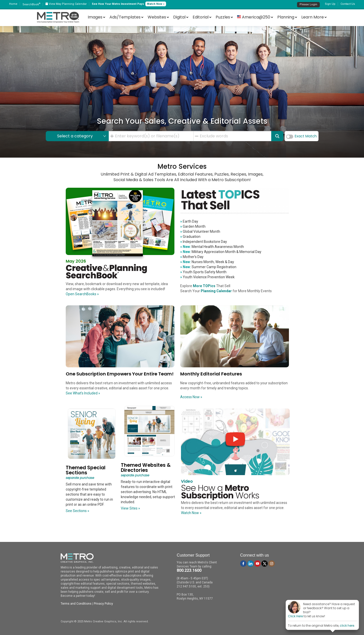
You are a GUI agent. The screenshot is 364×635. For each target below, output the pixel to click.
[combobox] (153, 136)
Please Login (308, 4)
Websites (157, 17)
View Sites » (130, 508)
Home (13, 4)
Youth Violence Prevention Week (207, 277)
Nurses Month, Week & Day (207, 262)
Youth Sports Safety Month (203, 272)
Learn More (313, 17)
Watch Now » (156, 4)
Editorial (201, 17)
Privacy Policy (103, 604)
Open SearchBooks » (82, 294)
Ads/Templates (125, 17)
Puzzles (223, 17)
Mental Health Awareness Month (212, 247)
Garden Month (193, 226)
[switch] (290, 137)
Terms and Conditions (76, 604)
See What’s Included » (83, 393)
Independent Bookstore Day (204, 242)
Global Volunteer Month (200, 231)
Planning (286, 17)
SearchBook (31, 4)
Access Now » (191, 397)
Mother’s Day (192, 257)
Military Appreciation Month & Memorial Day (221, 252)
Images (95, 17)
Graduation (190, 237)
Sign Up (330, 4)
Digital (179, 17)
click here (347, 626)
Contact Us (348, 4)
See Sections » (77, 511)
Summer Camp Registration (208, 267)
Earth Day (189, 221)
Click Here (295, 616)
